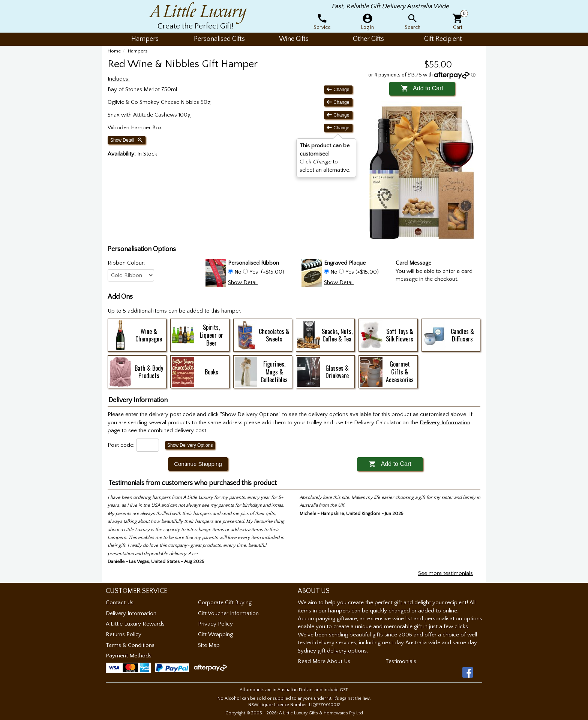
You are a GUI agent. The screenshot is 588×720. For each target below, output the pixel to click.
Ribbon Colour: (126, 263)
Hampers (138, 51)
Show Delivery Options (190, 445)
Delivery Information (131, 613)
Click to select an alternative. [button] (325, 158)
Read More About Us (324, 661)
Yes (254, 272)
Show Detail (127, 140)
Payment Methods (129, 656)
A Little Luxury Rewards (135, 624)
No (238, 272)
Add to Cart (422, 88)
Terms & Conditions (130, 645)
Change (338, 89)
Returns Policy (124, 634)
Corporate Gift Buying (225, 602)
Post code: (121, 445)
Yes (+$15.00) (361, 272)
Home (114, 51)
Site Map (209, 645)
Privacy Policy (215, 624)
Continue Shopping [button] (198, 464)
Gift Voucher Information (228, 613)
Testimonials (401, 661)
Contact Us (120, 602)
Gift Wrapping (215, 634)
